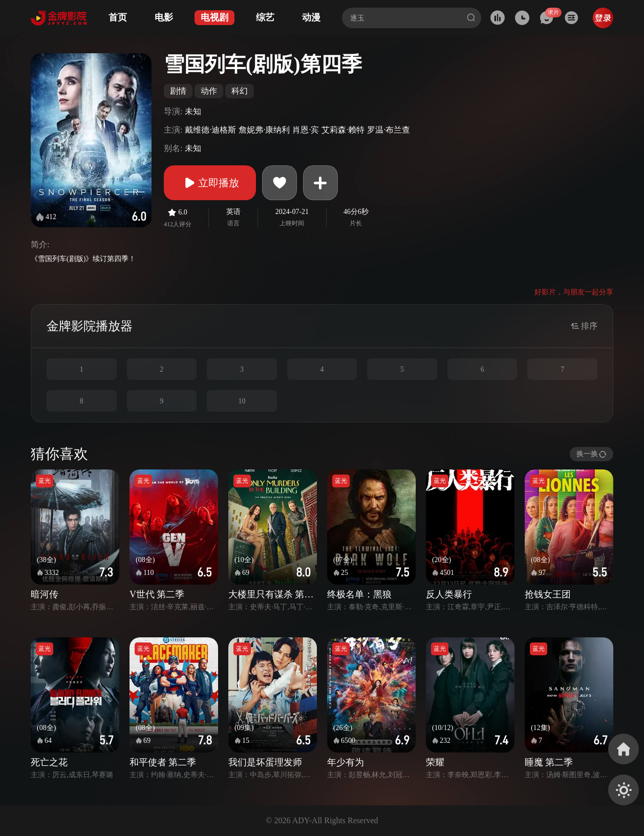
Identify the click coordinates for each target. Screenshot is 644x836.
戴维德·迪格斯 (210, 130)
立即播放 (210, 183)
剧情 (178, 91)
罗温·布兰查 (389, 130)
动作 (209, 91)
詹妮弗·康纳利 (264, 130)
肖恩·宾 (306, 130)
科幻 (240, 91)
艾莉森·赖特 (343, 130)
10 (242, 401)
